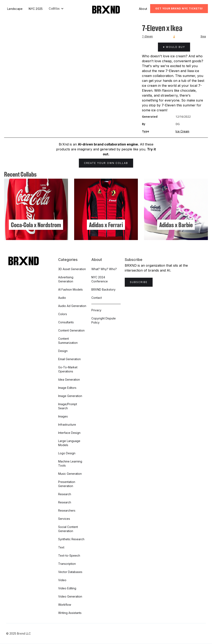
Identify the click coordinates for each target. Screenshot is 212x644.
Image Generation (70, 396)
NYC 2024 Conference (100, 279)
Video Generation (70, 596)
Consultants (66, 322)
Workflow (65, 605)
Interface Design (69, 433)
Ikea (203, 36)
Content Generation (71, 330)
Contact (97, 298)
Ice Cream (182, 131)
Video (62, 580)
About (143, 9)
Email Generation (69, 359)
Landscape (15, 9)
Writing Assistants (70, 613)
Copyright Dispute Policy (104, 320)
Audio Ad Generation (72, 306)
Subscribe (139, 282)
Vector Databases (70, 572)
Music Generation (70, 474)
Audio (62, 298)
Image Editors (67, 388)
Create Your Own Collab (106, 163)
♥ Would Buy (174, 47)
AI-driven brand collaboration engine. (108, 144)
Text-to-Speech (69, 555)
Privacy (96, 310)
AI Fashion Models (70, 289)
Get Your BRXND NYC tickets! (179, 8)
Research (65, 494)
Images (63, 416)
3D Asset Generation (72, 269)
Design (63, 351)
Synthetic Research (71, 539)
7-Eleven (147, 36)
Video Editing (67, 588)
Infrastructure (67, 425)
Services (64, 519)
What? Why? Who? (104, 269)
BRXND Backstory (103, 289)
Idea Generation (69, 380)
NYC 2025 (36, 9)
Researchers (67, 510)
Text (61, 547)
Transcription (67, 564)
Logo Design (67, 453)
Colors (63, 314)
